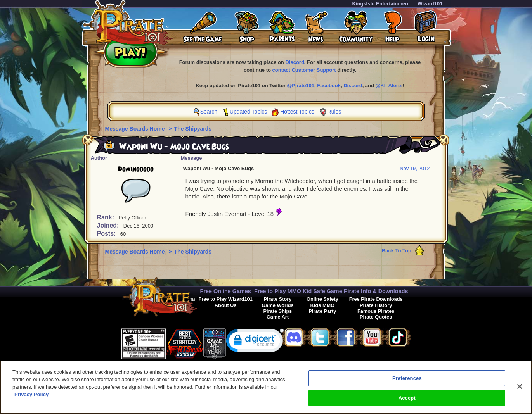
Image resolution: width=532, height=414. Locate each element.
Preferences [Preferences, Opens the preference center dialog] (407, 382)
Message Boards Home (136, 129)
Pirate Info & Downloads (376, 291)
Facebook (329, 85)
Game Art (278, 317)
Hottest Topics (297, 112)
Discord (295, 62)
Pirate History (376, 305)
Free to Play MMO (278, 291)
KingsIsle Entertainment (381, 4)
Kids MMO (323, 305)
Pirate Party (322, 311)
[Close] (520, 390)
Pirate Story (278, 299)
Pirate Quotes (376, 317)
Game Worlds (277, 305)
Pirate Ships (277, 311)
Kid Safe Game (322, 291)
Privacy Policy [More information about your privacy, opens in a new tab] (31, 398)
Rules (334, 112)
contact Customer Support (304, 70)
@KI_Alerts (389, 85)
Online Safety (322, 299)
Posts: (107, 234)
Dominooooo (136, 169)
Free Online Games (226, 291)
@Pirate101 (301, 85)
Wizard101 (430, 4)
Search (209, 112)
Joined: (109, 225)
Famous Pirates (376, 311)
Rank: (107, 217)
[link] (255, 342)
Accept (407, 402)
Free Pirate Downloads (376, 299)
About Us (226, 305)
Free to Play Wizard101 (226, 299)
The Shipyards (193, 129)
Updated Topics (248, 112)
